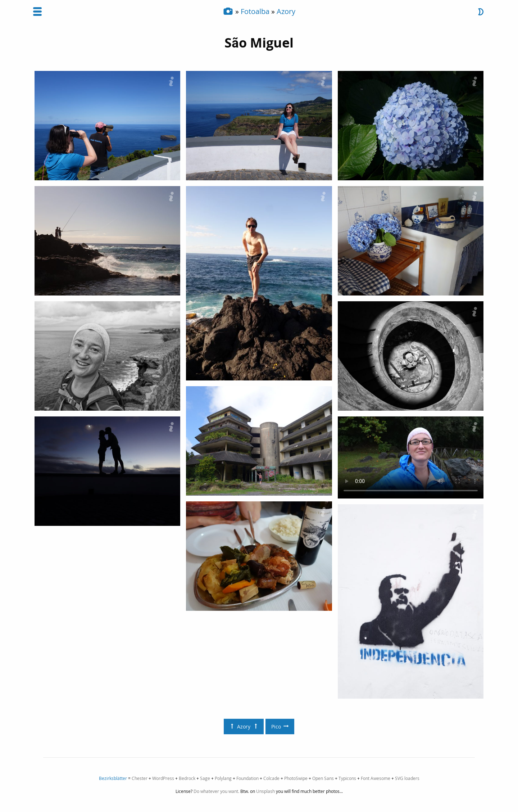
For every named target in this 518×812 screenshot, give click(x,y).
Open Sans (323, 778)
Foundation (247, 778)
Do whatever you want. (216, 791)
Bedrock (187, 778)
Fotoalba (255, 11)
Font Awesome (376, 778)
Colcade (271, 778)
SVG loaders (407, 778)
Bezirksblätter (113, 778)
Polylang (223, 778)
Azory (286, 11)
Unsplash (265, 791)
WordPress (163, 778)
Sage (205, 778)
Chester (140, 778)
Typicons (347, 778)
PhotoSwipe (296, 778)
